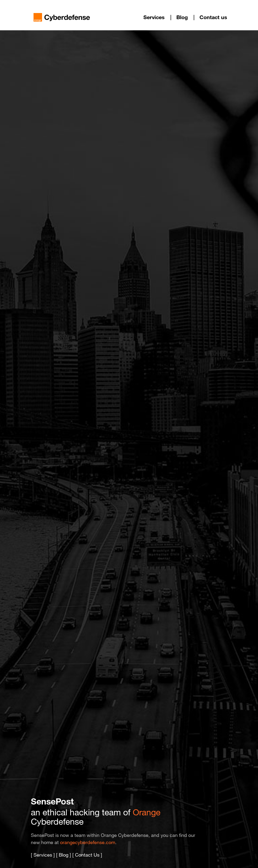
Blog (182, 17)
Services (154, 17)
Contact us (213, 17)
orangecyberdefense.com (88, 842)
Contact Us (87, 855)
